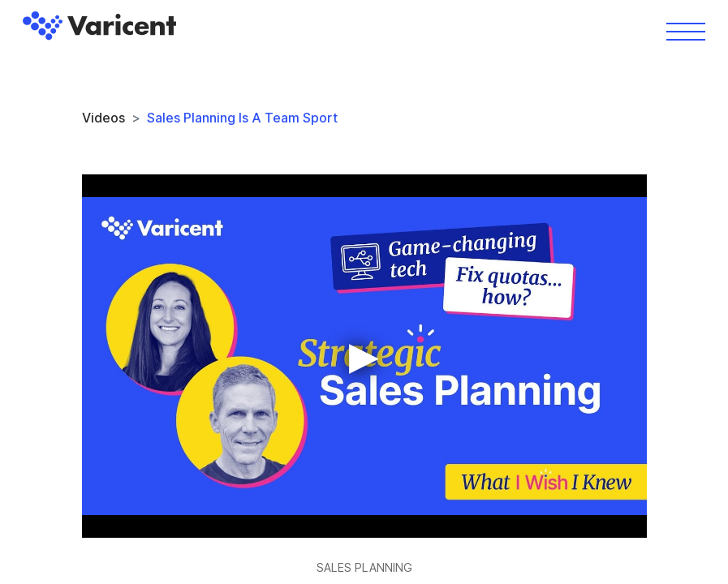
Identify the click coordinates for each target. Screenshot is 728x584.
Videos (103, 118)
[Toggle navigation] (686, 30)
